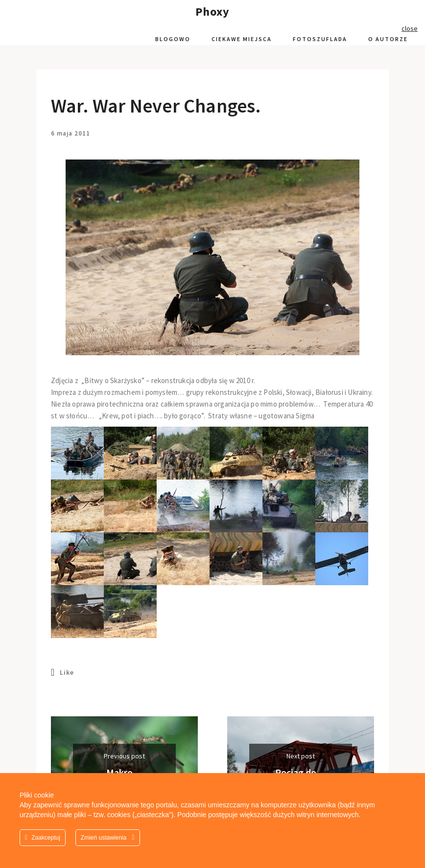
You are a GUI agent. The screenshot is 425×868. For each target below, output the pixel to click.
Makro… (124, 772)
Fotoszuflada (320, 39)
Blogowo (173, 39)
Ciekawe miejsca (242, 39)
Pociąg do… (301, 772)
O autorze (388, 39)
